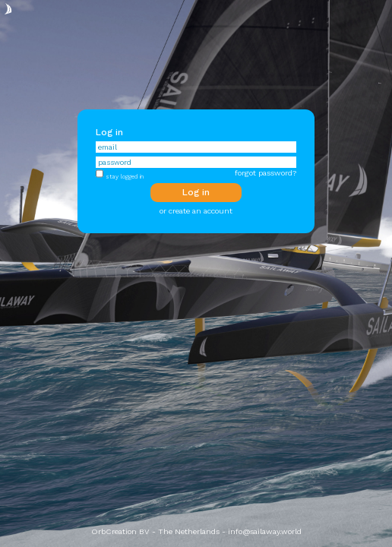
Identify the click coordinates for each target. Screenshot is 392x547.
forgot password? (266, 173)
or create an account (196, 211)
